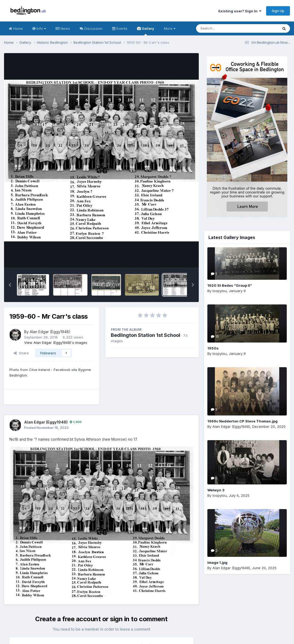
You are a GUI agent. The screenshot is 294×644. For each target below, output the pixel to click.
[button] (10, 285)
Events (120, 28)
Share (21, 353)
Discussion (91, 28)
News (63, 28)
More (170, 28)
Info (39, 28)
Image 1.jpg (217, 562)
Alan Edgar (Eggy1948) (50, 332)
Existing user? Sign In (240, 11)
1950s (213, 348)
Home (16, 28)
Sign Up (278, 11)
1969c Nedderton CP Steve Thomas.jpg (242, 421)
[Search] (223, 28)
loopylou (220, 291)
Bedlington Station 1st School (146, 335)
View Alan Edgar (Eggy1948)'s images (56, 343)
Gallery (146, 31)
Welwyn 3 (216, 490)
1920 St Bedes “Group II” (230, 285)
